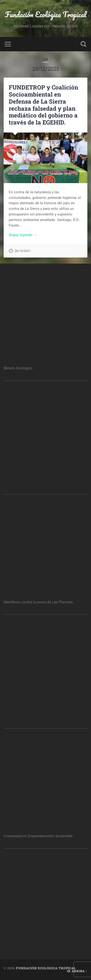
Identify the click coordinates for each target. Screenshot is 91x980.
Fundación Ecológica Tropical (46, 14)
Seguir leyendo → (23, 235)
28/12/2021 (23, 251)
